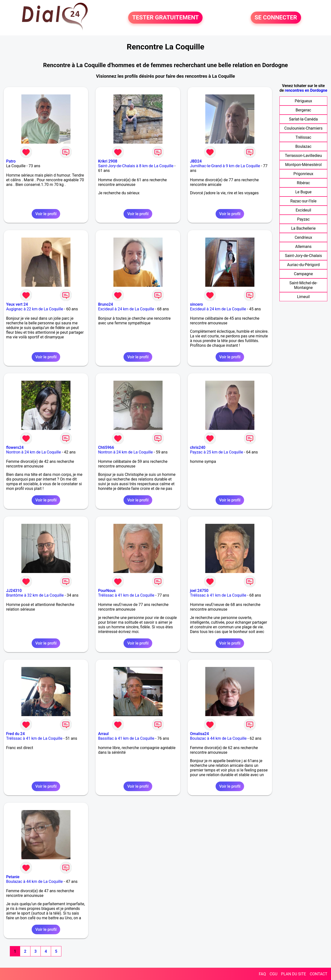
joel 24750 (199, 591)
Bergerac (303, 110)
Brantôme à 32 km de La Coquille (35, 595)
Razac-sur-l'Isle (303, 201)
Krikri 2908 (108, 161)
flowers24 (15, 447)
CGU (274, 974)
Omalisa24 (200, 734)
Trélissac (303, 137)
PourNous (107, 591)
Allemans (303, 247)
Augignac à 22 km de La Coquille (35, 309)
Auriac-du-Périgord (303, 265)
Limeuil (303, 297)
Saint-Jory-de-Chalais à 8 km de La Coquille (136, 166)
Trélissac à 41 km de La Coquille (126, 595)
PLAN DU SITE (294, 974)
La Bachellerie (303, 228)
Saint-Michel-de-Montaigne (303, 285)
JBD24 (196, 161)
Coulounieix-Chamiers (303, 128)
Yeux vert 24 (17, 304)
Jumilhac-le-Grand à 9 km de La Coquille (225, 166)
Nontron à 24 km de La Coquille (34, 452)
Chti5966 (106, 447)
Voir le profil (46, 214)
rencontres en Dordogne (306, 90)
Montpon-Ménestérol (303, 165)
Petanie (13, 877)
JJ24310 (14, 591)
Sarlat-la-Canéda (303, 119)
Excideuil (303, 210)
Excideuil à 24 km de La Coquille (126, 309)
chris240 (198, 447)
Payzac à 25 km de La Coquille (217, 452)
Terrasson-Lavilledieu (303, 156)
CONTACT (318, 974)
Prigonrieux (303, 174)
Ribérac (303, 183)
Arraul (103, 734)
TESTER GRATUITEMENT (165, 18)
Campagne (303, 274)
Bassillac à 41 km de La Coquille (126, 738)
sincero (197, 304)
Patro (11, 161)
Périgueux (303, 101)
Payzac (303, 219)
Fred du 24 (15, 734)
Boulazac (303, 146)
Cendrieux (303, 237)
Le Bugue (303, 192)
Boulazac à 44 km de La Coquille (218, 738)
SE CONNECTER (276, 18)
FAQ (262, 974)
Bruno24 (105, 304)
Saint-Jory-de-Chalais (303, 256)
